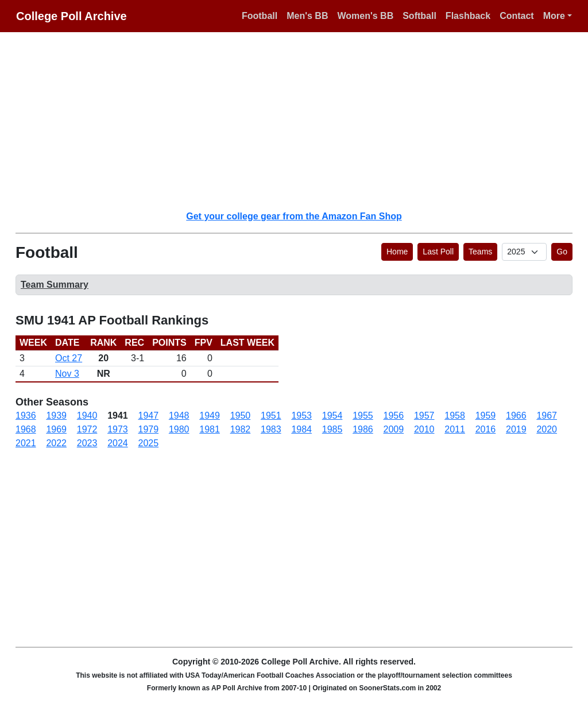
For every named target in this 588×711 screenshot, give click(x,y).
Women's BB (365, 16)
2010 (424, 429)
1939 (56, 416)
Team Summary (55, 285)
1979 (149, 429)
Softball (419, 16)
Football (260, 16)
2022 (56, 443)
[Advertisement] (301, 121)
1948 (179, 416)
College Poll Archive (71, 16)
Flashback (468, 16)
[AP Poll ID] (524, 252)
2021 (26, 443)
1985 (332, 429)
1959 (486, 416)
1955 (363, 416)
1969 (56, 429)
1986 (363, 429)
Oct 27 (69, 358)
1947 (149, 416)
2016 (486, 429)
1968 (26, 429)
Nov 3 (67, 374)
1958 (455, 416)
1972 (87, 429)
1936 (26, 416)
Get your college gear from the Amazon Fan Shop (294, 216)
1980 (179, 429)
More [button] (554, 16)
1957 (424, 416)
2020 (547, 429)
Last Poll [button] (438, 252)
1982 (241, 429)
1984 (301, 429)
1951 (271, 416)
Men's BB (307, 16)
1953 (301, 416)
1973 (118, 429)
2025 (149, 443)
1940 (87, 416)
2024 (118, 443)
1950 (241, 416)
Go (562, 252)
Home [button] (397, 252)
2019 (516, 429)
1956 (394, 416)
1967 (547, 416)
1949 (210, 416)
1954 (332, 416)
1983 (271, 429)
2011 (455, 429)
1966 (516, 416)
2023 (87, 443)
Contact (517, 16)
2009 (394, 429)
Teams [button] (480, 252)
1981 (210, 429)
